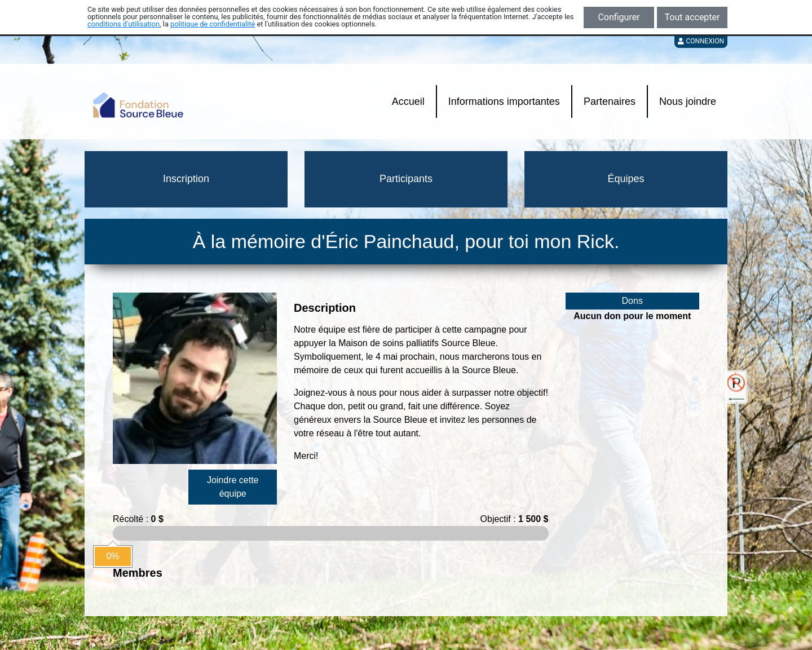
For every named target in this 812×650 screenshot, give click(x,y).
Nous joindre (688, 101)
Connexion (701, 41)
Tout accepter (692, 17)
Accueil (408, 101)
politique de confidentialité (213, 24)
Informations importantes (504, 101)
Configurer (619, 17)
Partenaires (610, 101)
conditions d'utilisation (123, 24)
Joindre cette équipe (233, 487)
